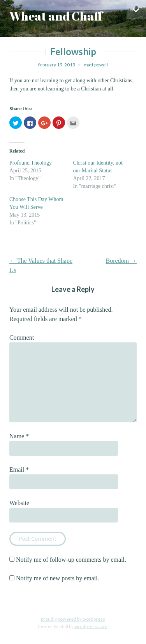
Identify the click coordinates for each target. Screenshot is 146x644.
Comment (22, 338)
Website (19, 503)
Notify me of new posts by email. (58, 578)
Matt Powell (96, 65)
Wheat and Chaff (56, 16)
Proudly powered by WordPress (73, 619)
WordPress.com (91, 626)
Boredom (121, 261)
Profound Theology (31, 163)
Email (19, 470)
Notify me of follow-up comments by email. (71, 560)
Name (19, 436)
